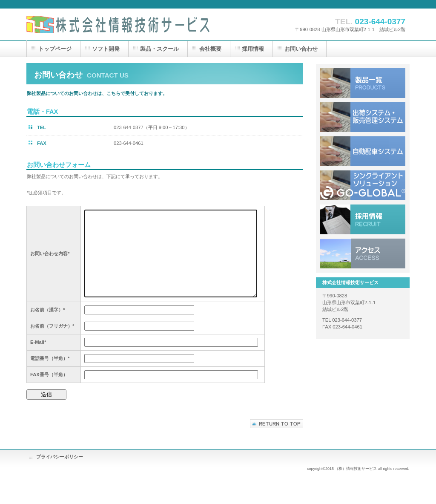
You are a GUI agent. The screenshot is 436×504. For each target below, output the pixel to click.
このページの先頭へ (277, 424)
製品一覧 (363, 83)
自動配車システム (363, 151)
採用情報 (363, 219)
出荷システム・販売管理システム (363, 117)
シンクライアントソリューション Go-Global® (363, 185)
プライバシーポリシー (60, 457)
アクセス (363, 253)
